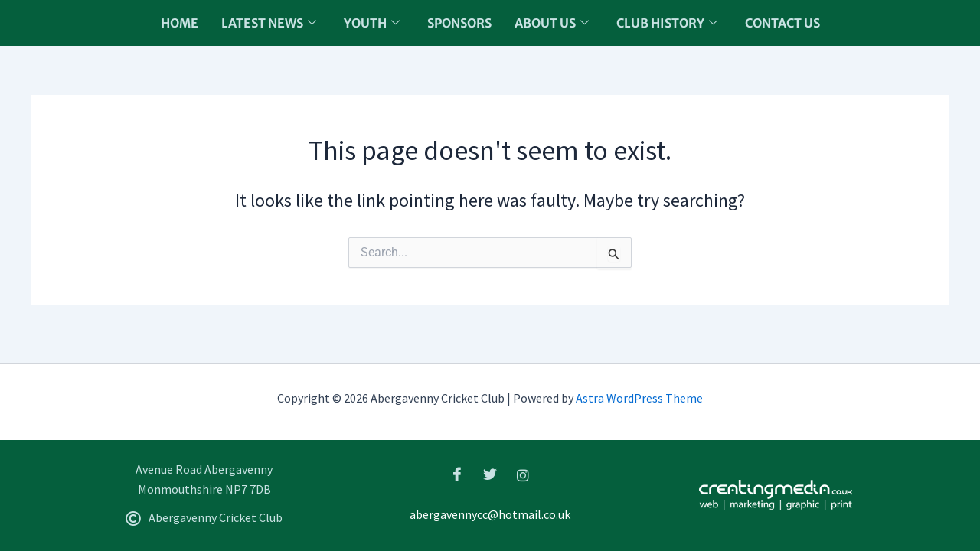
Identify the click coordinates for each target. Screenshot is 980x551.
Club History (667, 23)
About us (552, 23)
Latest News (269, 23)
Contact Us (782, 23)
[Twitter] (490, 474)
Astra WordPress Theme (639, 398)
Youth (372, 23)
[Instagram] (523, 474)
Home (180, 23)
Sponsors (459, 23)
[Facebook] (457, 474)
